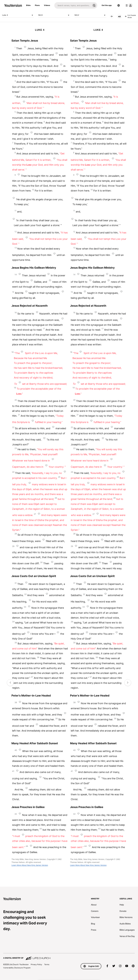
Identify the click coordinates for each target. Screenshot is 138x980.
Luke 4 (18, 15)
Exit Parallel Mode (130, 16)
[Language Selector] (119, 5)
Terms (47, 964)
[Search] (73, 5)
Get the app (107, 5)
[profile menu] (129, 5)
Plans (37, 5)
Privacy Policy (36, 964)
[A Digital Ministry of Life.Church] (69, 957)
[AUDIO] (112, 16)
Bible (28, 5)
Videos (47, 5)
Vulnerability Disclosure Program (17, 968)
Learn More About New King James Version (30, 865)
